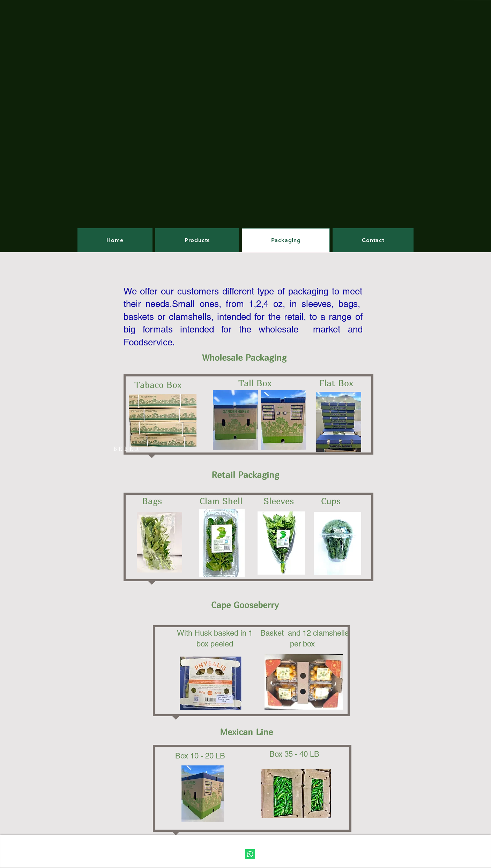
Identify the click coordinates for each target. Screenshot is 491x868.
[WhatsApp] (250, 854)
